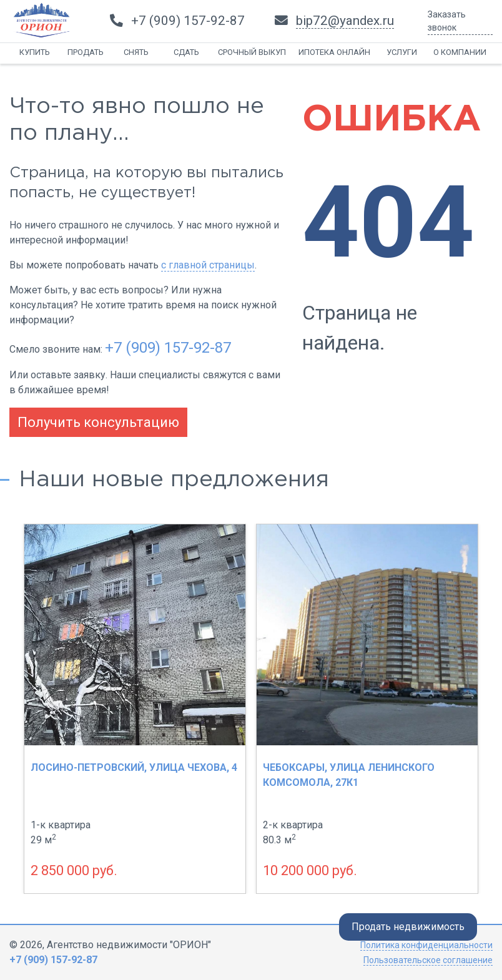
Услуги (402, 52)
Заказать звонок (447, 21)
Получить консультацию (98, 422)
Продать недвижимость (408, 927)
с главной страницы (208, 265)
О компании (460, 52)
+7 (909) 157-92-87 (168, 348)
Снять (136, 52)
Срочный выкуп (252, 52)
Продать (86, 52)
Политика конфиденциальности (426, 945)
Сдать (186, 52)
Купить (35, 52)
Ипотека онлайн (334, 52)
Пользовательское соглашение (428, 960)
